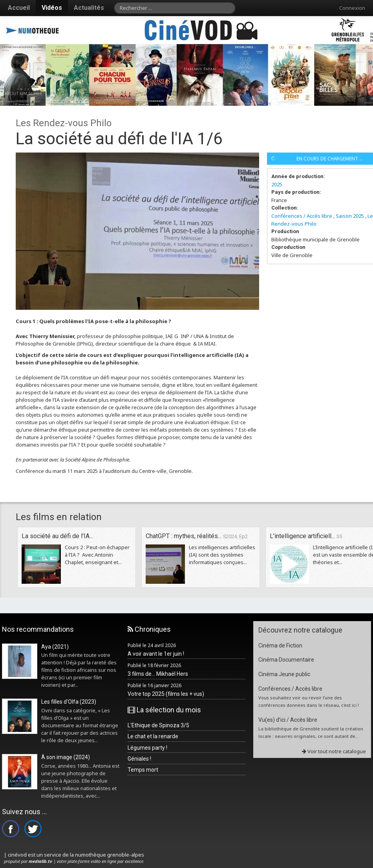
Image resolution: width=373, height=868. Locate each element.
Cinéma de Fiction (280, 645)
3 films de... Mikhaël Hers (158, 674)
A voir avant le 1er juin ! (156, 654)
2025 (277, 184)
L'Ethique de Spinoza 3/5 (158, 725)
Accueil (19, 8)
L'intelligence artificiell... (306, 536)
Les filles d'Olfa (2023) (69, 702)
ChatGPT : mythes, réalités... (197, 536)
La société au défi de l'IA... (57, 536)
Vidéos (52, 8)
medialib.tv (40, 861)
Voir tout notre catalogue (334, 751)
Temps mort (143, 770)
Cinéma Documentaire (286, 660)
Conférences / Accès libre (302, 216)
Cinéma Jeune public (284, 674)
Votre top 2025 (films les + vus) (166, 694)
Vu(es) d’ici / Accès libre (288, 720)
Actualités (89, 8)
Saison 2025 (350, 216)
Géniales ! (139, 759)
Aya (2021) (55, 647)
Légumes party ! (147, 748)
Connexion (352, 8)
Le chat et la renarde (153, 736)
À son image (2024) (66, 757)
